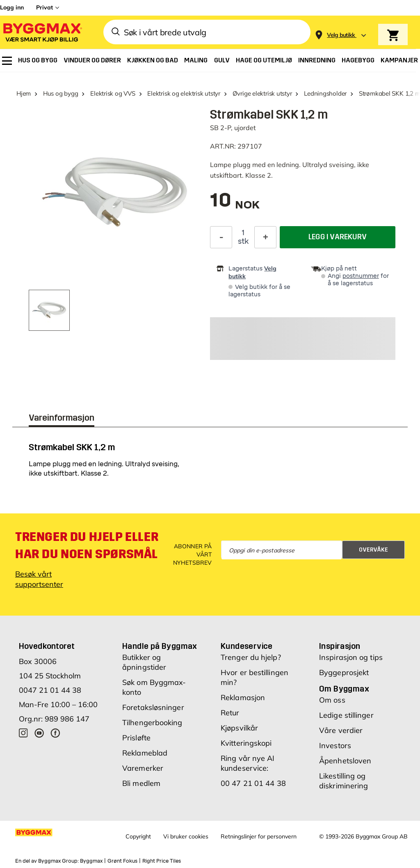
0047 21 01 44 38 (50, 690)
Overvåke (373, 550)
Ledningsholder (325, 93)
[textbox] (235, 204)
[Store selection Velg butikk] (341, 35)
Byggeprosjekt (344, 672)
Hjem (24, 93)
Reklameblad (145, 753)
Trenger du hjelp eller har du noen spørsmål (87, 545)
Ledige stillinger (346, 715)
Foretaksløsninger (153, 707)
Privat (45, 7)
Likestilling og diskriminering (344, 781)
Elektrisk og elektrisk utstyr (184, 93)
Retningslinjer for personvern (259, 836)
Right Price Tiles (162, 861)
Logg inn (12, 7)
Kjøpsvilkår (239, 728)
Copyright (138, 836)
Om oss (332, 700)
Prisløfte (136, 738)
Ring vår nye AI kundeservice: (248, 763)
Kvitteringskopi (246, 743)
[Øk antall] (265, 237)
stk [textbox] (243, 241)
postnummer (361, 276)
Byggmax (91, 861)
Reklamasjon (243, 697)
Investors (335, 745)
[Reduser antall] (221, 237)
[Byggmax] (42, 32)
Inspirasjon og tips (351, 657)
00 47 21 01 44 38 (253, 783)
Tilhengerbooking (152, 723)
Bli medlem (141, 783)
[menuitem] (7, 61)
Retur (230, 713)
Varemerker (143, 768)
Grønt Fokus (122, 861)
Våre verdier (341, 730)
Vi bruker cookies (186, 836)
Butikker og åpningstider (144, 662)
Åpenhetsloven (345, 761)
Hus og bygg (61, 93)
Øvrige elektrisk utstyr (262, 93)
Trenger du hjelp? (251, 657)
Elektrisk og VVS (113, 93)
